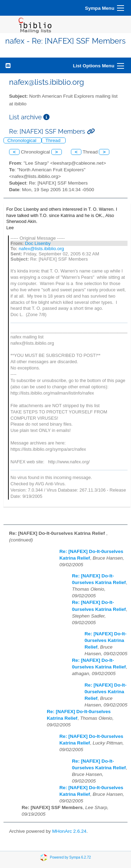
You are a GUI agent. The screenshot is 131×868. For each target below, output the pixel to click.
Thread (54, 140)
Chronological (23, 140)
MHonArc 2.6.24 (69, 831)
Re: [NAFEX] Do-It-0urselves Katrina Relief (105, 640)
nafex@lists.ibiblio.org (41, 249)
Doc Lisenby (38, 243)
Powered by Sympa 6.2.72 (70, 857)
